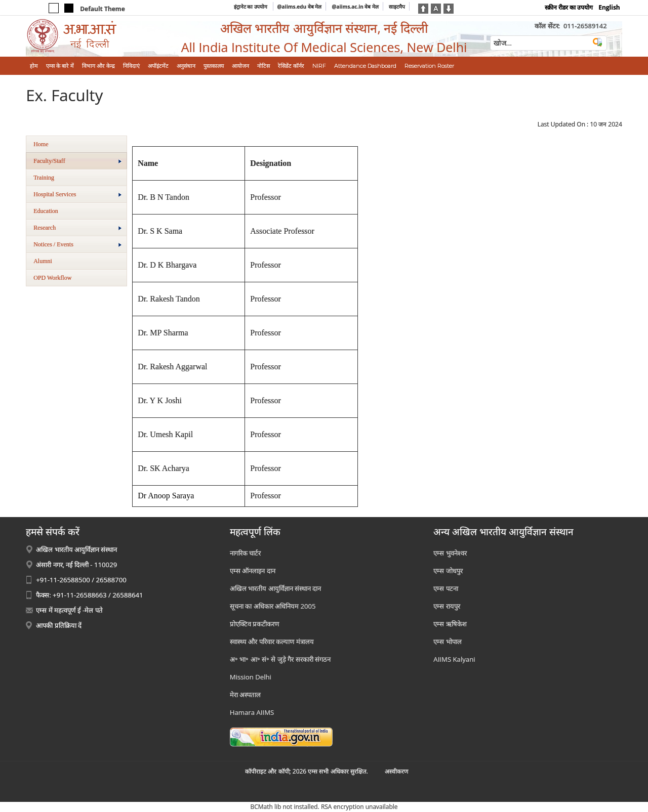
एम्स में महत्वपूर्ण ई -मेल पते (69, 610)
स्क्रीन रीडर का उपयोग (569, 7)
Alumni (43, 261)
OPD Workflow (52, 278)
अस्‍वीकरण (397, 771)
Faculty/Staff (77, 161)
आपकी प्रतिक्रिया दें (59, 625)
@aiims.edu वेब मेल (300, 7)
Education (46, 211)
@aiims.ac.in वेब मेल (355, 7)
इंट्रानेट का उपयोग (251, 7)
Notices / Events (77, 244)
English (609, 7)
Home (41, 144)
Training (44, 178)
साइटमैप (397, 7)
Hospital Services (77, 194)
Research (77, 228)
